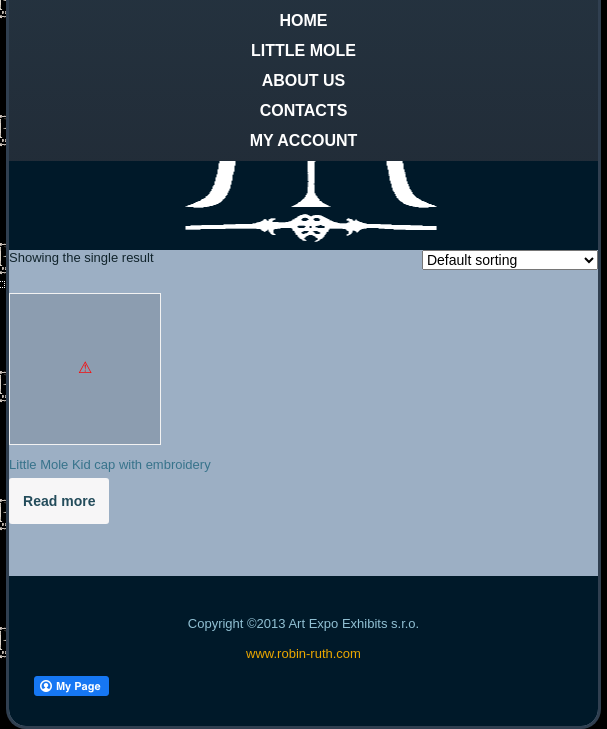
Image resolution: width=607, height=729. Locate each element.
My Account (304, 140)
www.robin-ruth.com (303, 653)
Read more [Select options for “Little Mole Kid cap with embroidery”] (59, 501)
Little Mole (303, 50)
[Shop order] (510, 260)
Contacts (304, 110)
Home (304, 20)
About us (304, 80)
